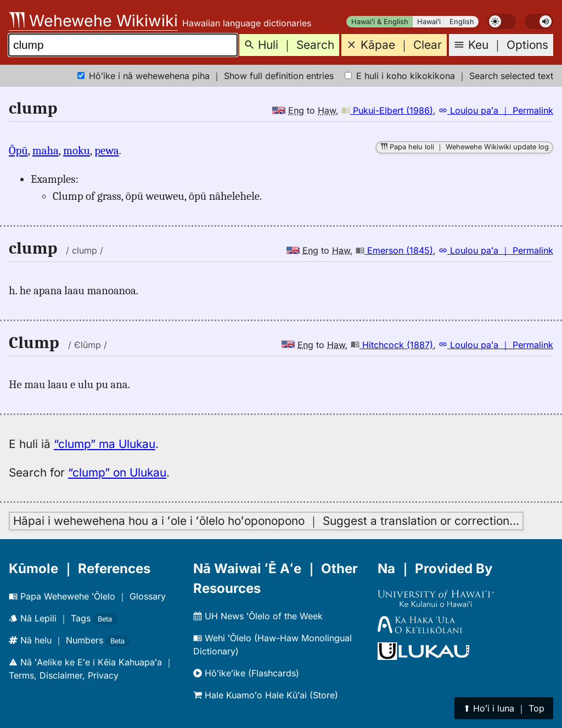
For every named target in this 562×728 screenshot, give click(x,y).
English (462, 22)
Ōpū (18, 150)
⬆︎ (504, 708)
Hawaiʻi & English (380, 22)
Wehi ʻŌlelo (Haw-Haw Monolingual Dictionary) (272, 645)
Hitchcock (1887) (392, 345)
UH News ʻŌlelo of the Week (258, 616)
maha (46, 150)
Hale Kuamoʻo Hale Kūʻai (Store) (266, 695)
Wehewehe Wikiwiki (93, 21)
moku (77, 150)
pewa (106, 150)
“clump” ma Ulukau (105, 444)
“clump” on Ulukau (117, 472)
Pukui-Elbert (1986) (387, 110)
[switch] (502, 21)
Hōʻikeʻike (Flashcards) (246, 673)
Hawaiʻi (429, 22)
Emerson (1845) (394, 250)
